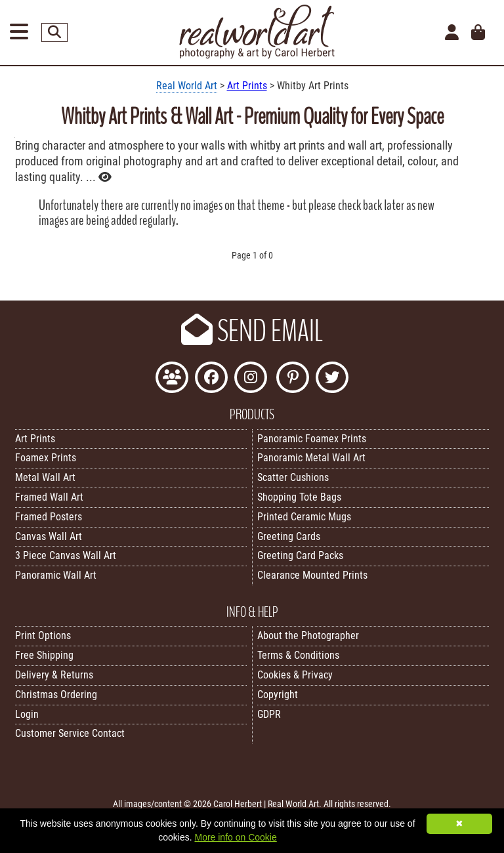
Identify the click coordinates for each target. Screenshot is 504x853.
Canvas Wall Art (49, 536)
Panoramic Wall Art (56, 575)
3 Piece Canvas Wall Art (66, 555)
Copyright (278, 695)
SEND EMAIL (252, 331)
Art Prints (247, 86)
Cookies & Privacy (295, 675)
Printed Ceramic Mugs (304, 517)
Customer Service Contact (70, 733)
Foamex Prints (46, 458)
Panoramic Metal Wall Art (311, 458)
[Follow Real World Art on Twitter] (332, 379)
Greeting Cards (289, 536)
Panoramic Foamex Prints (312, 439)
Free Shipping (44, 655)
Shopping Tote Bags (299, 497)
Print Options (43, 635)
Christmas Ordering (56, 695)
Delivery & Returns (54, 675)
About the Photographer (308, 635)
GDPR (269, 714)
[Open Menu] (19, 32)
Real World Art (187, 86)
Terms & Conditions (298, 655)
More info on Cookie (235, 837)
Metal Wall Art (45, 477)
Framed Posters (49, 517)
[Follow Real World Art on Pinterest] (293, 379)
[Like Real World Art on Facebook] (211, 379)
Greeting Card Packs (300, 555)
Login (27, 714)
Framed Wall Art (49, 497)
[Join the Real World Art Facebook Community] (172, 379)
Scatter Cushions (293, 477)
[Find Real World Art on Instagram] (251, 379)
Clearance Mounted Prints (312, 575)
